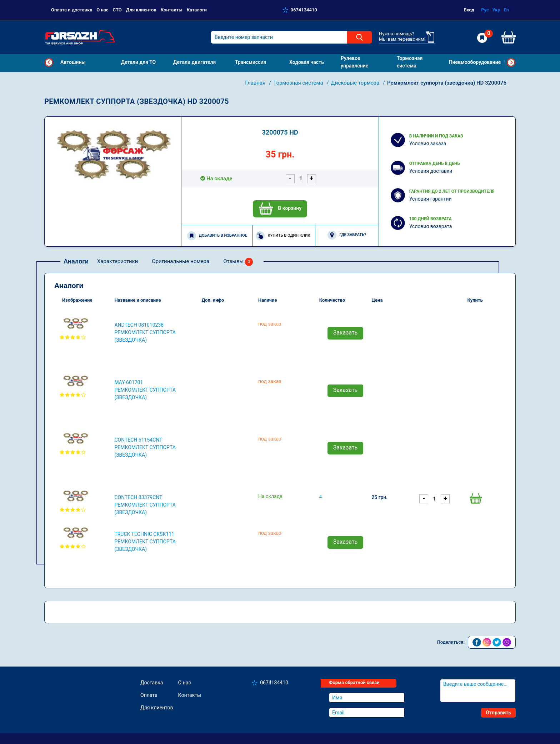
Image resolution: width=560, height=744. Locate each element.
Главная (256, 83)
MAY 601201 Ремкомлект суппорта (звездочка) (145, 390)
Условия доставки (431, 171)
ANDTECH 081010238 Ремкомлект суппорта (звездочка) (145, 332)
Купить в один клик (283, 236)
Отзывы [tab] (238, 262)
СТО (117, 10)
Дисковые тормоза (356, 83)
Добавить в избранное (217, 236)
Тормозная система (299, 83)
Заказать (346, 333)
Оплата (149, 695)
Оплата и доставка (72, 10)
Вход (469, 10)
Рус (485, 10)
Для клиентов (141, 10)
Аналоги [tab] (76, 261)
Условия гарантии (431, 199)
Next (511, 62)
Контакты (172, 10)
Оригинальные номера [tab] (181, 261)
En (506, 10)
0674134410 (304, 10)
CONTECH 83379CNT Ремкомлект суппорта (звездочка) (145, 505)
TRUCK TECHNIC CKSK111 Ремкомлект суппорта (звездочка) (145, 542)
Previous (49, 62)
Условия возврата (431, 226)
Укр (496, 10)
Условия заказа (428, 144)
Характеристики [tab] (117, 261)
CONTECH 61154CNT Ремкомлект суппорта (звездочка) (145, 447)
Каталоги (197, 10)
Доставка (152, 683)
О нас (102, 10)
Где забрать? (347, 235)
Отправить (498, 713)
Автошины (73, 62)
